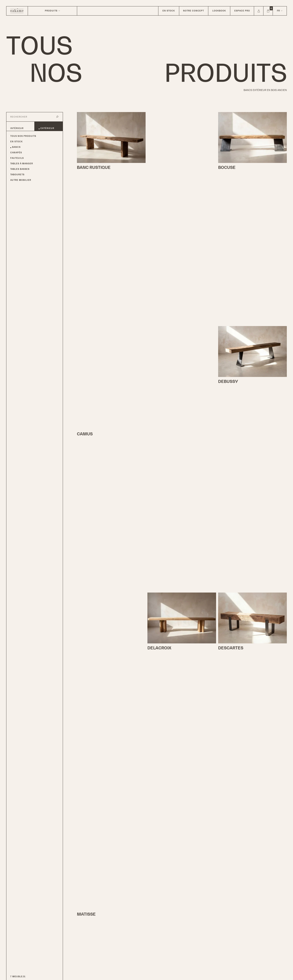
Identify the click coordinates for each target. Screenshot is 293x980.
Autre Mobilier (21, 180)
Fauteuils (17, 158)
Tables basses (20, 169)
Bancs (16, 147)
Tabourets (17, 175)
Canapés (16, 153)
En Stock (16, 142)
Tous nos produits (23, 136)
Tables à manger (22, 164)
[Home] (17, 11)
